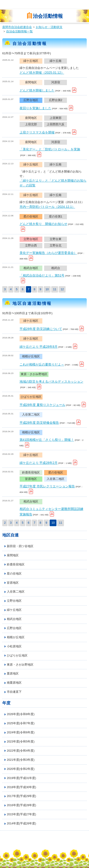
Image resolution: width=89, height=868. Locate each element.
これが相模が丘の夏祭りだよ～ (42, 364)
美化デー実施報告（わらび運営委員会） (48, 253)
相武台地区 (14, 619)
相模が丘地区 (16, 637)
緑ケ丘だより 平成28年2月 (39, 463)
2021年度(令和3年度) (21, 760)
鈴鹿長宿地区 (16, 565)
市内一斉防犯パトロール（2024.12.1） (47, 207)
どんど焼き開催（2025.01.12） (42, 73)
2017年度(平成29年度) (21, 796)
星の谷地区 (14, 574)
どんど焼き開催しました (37, 90)
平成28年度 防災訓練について (41, 329)
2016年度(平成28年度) (21, 805)
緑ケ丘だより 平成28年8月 (39, 347)
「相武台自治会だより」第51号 (42, 275)
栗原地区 (13, 674)
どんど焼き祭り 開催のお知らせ (43, 224)
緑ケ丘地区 (14, 610)
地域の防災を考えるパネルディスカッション (51, 382)
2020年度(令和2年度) (21, 769)
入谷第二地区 (16, 592)
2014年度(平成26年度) (21, 824)
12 (62, 289)
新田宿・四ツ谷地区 (20, 546)
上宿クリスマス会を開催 (37, 132)
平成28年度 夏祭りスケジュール (42, 405)
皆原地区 (13, 583)
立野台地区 (14, 601)
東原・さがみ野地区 (20, 665)
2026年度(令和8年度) (21, 714)
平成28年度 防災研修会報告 (39, 423)
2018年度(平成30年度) (21, 787)
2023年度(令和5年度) (21, 742)
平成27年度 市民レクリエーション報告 (47, 486)
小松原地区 (14, 646)
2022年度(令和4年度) (21, 751)
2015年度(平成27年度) (21, 814)
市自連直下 (14, 692)
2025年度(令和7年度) (21, 723)
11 (55, 289)
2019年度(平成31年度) (21, 778)
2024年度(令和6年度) (21, 732)
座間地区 (13, 555)
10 (47, 289)
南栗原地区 (14, 683)
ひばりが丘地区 (17, 656)
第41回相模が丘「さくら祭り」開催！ (47, 440)
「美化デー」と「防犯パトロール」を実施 (50, 149)
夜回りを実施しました (36, 108)
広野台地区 (14, 628)
